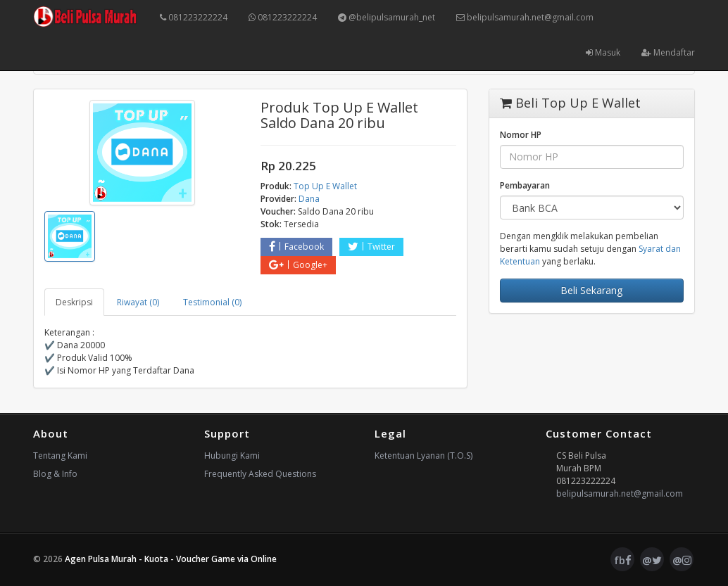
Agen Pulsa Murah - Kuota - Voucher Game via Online (171, 559)
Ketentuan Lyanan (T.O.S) (423, 456)
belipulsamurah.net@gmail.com (525, 17)
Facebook (296, 247)
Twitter (371, 247)
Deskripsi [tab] (74, 302)
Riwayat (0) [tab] (138, 302)
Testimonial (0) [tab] (212, 302)
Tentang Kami (60, 456)
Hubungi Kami (232, 456)
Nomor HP (521, 135)
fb (623, 560)
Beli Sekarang (591, 290)
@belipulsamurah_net (387, 17)
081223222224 (194, 17)
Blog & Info (55, 474)
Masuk (603, 52)
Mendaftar (668, 52)
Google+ (298, 265)
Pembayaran (525, 185)
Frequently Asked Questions (260, 474)
